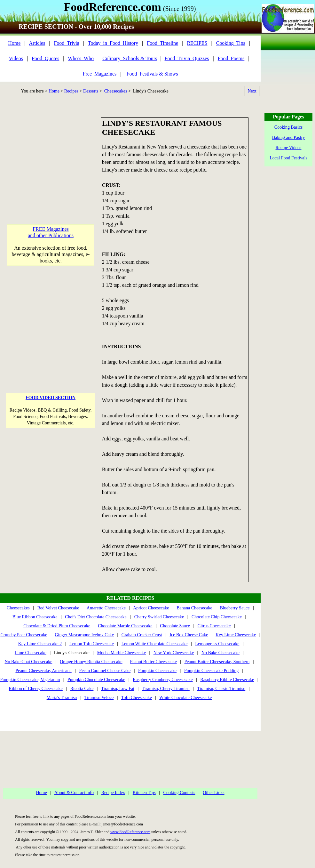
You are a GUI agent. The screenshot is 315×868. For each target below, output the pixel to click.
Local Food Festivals (288, 158)
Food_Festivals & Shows (152, 74)
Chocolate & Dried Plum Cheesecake (57, 626)
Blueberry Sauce (235, 608)
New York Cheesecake (174, 653)
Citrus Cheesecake (214, 626)
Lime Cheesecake (31, 653)
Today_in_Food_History (113, 43)
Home (14, 43)
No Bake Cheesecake (220, 653)
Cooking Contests (179, 793)
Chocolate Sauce (175, 626)
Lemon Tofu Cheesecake (92, 644)
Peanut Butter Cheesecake (154, 662)
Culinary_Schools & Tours (130, 58)
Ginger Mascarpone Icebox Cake (84, 635)
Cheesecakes (116, 91)
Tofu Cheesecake (137, 698)
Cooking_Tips (231, 43)
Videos (16, 58)
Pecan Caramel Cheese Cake (105, 671)
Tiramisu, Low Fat (118, 689)
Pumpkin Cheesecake (157, 671)
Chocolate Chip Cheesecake (217, 617)
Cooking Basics (288, 127)
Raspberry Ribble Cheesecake (227, 680)
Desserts (91, 91)
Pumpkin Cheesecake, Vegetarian (30, 680)
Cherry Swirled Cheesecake (159, 617)
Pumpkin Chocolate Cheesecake (96, 680)
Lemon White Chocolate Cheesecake (155, 644)
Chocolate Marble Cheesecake (125, 626)
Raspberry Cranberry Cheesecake (163, 680)
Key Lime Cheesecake (236, 635)
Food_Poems (231, 58)
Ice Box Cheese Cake (189, 635)
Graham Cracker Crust (142, 635)
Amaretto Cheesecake (106, 608)
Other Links (213, 793)
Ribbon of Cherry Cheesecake (36, 689)
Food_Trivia (66, 43)
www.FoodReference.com (130, 832)
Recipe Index (113, 793)
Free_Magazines (100, 74)
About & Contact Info (74, 793)
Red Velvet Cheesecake (58, 608)
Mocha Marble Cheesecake (122, 653)
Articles (37, 43)
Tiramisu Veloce (99, 698)
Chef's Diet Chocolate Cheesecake (96, 617)
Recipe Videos (289, 148)
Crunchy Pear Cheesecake (24, 635)
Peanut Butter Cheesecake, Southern (217, 662)
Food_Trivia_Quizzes (187, 58)
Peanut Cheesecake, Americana (43, 671)
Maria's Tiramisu (62, 698)
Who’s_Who (81, 58)
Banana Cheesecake (194, 608)
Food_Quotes (45, 58)
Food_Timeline (162, 43)
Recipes (71, 91)
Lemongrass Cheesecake (217, 644)
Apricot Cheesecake (151, 608)
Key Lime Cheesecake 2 (40, 644)
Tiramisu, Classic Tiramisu (221, 689)
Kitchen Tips (144, 793)
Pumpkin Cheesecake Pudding (211, 671)
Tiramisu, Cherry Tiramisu (166, 689)
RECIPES (197, 43)
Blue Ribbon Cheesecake (35, 617)
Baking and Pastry (289, 137)
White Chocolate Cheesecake (185, 698)
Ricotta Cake (82, 689)
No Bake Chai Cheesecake (28, 662)
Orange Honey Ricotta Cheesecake (91, 662)
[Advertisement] (51, 157)
